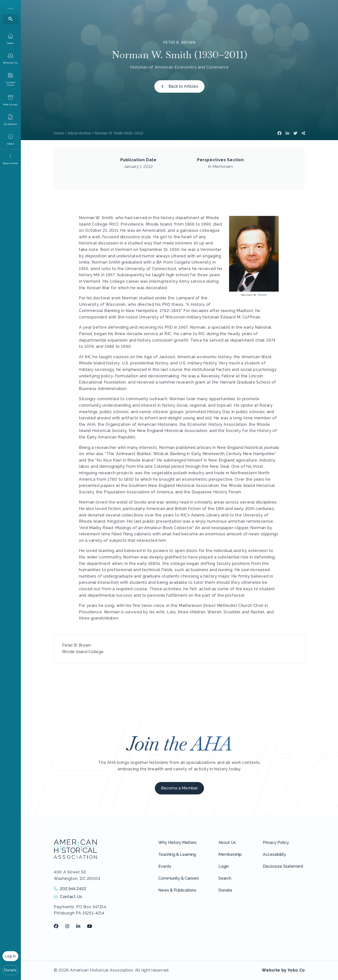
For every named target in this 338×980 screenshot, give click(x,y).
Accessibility (274, 854)
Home (59, 133)
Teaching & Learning (177, 854)
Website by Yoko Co (283, 970)
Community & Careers (179, 878)
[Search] (10, 19)
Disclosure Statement (283, 866)
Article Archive (79, 133)
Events (165, 866)
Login (224, 866)
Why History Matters (177, 843)
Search (225, 878)
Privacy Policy (276, 843)
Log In (10, 956)
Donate (11, 970)
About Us (227, 843)
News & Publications (177, 890)
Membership (230, 854)
